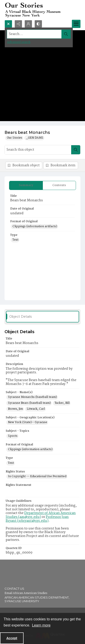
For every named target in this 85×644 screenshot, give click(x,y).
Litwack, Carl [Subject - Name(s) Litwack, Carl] (36, 409)
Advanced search (19, 42)
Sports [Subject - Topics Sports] (13, 436)
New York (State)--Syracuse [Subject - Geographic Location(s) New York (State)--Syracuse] (28, 422)
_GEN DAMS (35, 138)
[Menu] (76, 24)
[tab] (26, 185)
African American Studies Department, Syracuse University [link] (37, 599)
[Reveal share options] (18, 24)
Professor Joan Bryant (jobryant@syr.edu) (37, 519)
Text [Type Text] (15, 240)
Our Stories (15, 138)
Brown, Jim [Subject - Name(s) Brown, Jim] (15, 409)
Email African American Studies (26, 593)
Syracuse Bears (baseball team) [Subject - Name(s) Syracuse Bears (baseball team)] (29, 403)
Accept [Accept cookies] (12, 638)
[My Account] (28, 24)
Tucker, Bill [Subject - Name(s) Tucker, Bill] (62, 403)
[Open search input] (8, 24)
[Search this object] (38, 150)
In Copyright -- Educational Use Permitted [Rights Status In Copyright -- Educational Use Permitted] (37, 477)
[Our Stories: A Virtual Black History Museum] (42, 10)
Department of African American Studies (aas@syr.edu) (41, 515)
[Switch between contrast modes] (38, 24)
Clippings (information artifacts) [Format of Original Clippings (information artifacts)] (35, 227)
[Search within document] (76, 150)
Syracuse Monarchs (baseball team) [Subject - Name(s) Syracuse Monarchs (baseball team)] (32, 397)
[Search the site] (34, 34)
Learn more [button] (41, 625)
